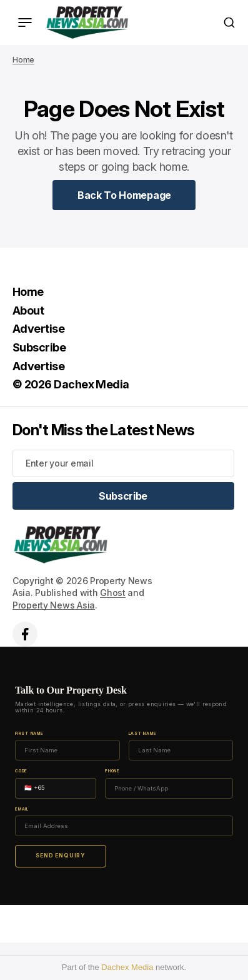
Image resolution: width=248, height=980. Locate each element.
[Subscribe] (123, 496)
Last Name (143, 734)
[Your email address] (123, 463)
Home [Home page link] (23, 60)
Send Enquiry (61, 856)
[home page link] (87, 23)
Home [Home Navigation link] (28, 292)
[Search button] (229, 23)
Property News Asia (54, 605)
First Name (29, 734)
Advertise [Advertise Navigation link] (38, 329)
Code (21, 771)
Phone (112, 771)
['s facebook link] (25, 634)
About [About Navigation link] (28, 311)
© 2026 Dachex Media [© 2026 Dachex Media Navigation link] (71, 384)
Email (22, 810)
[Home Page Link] (124, 195)
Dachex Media (127, 967)
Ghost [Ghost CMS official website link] (113, 593)
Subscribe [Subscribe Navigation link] (39, 347)
